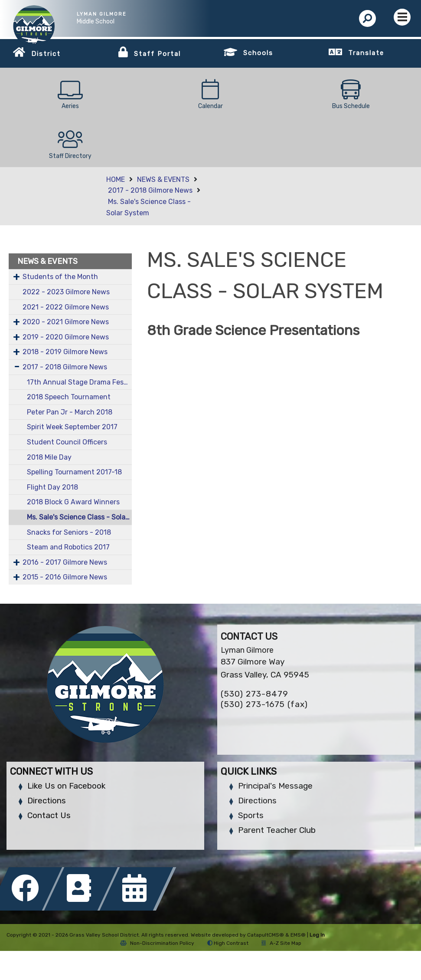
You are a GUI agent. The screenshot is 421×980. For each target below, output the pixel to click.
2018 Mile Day (49, 457)
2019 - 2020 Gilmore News (66, 337)
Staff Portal (157, 54)
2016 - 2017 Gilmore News (65, 562)
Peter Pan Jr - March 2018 (70, 412)
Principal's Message (275, 786)
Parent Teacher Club (277, 830)
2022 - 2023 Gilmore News (66, 292)
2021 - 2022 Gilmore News (66, 307)
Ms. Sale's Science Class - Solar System (79, 517)
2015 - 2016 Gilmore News (65, 577)
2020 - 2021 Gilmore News (66, 322)
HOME (116, 179)
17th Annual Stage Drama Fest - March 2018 (79, 382)
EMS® (298, 935)
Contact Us (49, 815)
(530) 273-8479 (255, 694)
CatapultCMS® (266, 935)
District (46, 54)
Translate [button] (366, 53)
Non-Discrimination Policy (157, 943)
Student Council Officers (67, 442)
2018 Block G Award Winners (73, 502)
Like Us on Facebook (66, 786)
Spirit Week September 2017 (72, 427)
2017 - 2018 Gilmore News (150, 190)
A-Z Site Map (281, 943)
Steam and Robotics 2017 (68, 547)
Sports (251, 815)
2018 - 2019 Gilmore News (65, 352)
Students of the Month (60, 277)
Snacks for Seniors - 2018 (69, 532)
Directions (47, 801)
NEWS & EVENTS (163, 179)
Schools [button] (258, 53)
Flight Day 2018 (52, 487)
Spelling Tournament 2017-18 (74, 472)
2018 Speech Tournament (69, 397)
